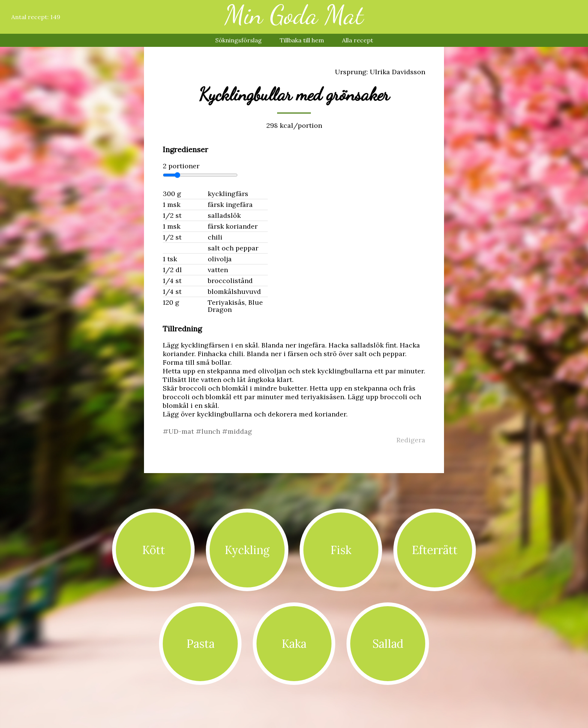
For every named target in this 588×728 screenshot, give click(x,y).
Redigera (411, 440)
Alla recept (358, 40)
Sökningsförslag (238, 40)
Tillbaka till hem (302, 40)
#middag (237, 431)
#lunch (209, 431)
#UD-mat (179, 431)
